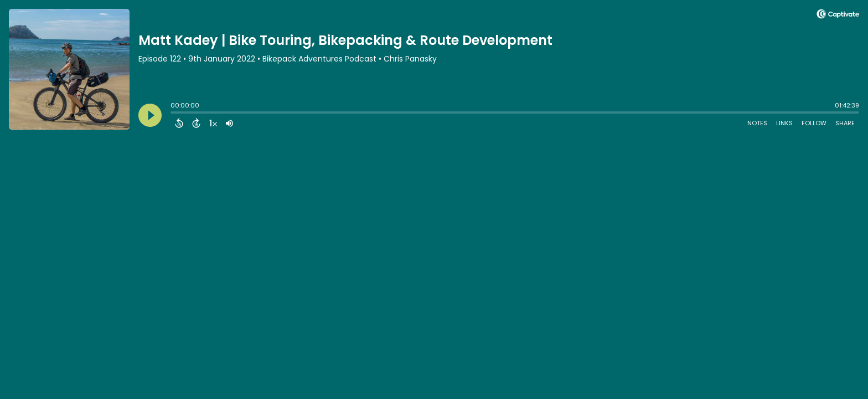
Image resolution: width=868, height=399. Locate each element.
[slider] (173, 114)
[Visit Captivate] (838, 16)
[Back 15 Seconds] (179, 123)
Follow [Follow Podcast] (814, 123)
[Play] (150, 115)
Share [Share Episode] (845, 123)
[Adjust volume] (229, 123)
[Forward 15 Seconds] (196, 123)
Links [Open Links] (784, 123)
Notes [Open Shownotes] (757, 123)
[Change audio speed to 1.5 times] (213, 123)
